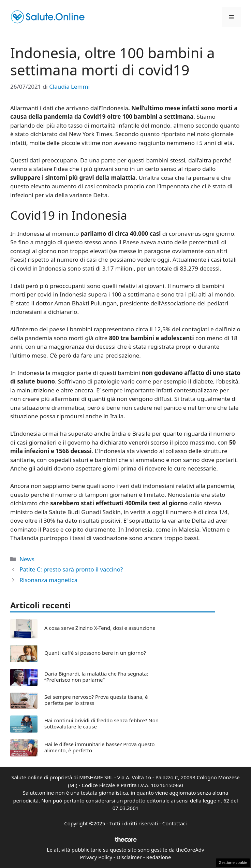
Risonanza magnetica (48, 580)
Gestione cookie (233, 862)
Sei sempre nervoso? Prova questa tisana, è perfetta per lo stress (96, 700)
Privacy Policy (96, 857)
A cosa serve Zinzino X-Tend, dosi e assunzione (100, 628)
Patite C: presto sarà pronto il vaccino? (71, 569)
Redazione (158, 857)
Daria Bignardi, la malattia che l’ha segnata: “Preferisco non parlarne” (96, 677)
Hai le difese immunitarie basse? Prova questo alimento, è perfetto (100, 747)
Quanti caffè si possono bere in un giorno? (95, 653)
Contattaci (175, 823)
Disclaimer (129, 857)
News (27, 559)
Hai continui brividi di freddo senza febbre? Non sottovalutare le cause (101, 723)
